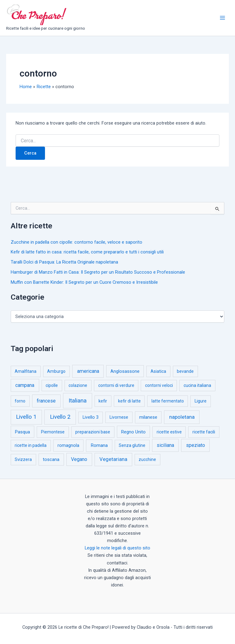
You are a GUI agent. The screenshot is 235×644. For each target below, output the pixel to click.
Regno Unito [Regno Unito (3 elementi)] (133, 432)
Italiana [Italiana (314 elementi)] (78, 401)
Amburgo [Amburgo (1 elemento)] (56, 371)
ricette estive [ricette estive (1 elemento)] (169, 432)
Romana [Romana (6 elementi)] (99, 445)
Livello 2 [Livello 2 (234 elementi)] (60, 417)
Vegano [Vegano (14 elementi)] (79, 459)
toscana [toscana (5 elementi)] (51, 459)
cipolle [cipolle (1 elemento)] (52, 385)
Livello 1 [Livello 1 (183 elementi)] (26, 417)
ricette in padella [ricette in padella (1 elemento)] (31, 445)
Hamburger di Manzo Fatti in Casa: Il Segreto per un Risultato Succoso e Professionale (98, 272)
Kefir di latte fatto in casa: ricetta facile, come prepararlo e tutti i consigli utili (87, 252)
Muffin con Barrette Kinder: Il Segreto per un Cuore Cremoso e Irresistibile (84, 282)
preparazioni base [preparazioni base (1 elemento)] (93, 432)
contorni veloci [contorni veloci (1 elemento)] (159, 385)
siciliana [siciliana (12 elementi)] (165, 445)
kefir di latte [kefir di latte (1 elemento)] (129, 401)
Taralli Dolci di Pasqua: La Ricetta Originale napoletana (64, 262)
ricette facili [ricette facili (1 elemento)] (204, 432)
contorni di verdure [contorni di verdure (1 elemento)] (116, 385)
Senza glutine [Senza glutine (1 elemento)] (132, 445)
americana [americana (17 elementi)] (88, 371)
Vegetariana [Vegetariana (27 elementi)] (113, 459)
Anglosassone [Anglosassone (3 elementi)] (125, 371)
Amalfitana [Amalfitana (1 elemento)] (26, 371)
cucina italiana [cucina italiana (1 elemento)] (197, 385)
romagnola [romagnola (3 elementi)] (68, 445)
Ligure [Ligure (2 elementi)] (201, 401)
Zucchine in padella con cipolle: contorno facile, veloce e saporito (76, 242)
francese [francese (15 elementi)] (46, 401)
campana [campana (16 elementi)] (25, 385)
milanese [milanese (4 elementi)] (148, 417)
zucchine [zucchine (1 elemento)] (147, 459)
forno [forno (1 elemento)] (20, 401)
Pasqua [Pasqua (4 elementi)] (22, 432)
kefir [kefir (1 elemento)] (103, 401)
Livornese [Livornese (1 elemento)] (119, 417)
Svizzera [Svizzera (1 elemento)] (23, 459)
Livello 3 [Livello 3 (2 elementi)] (91, 417)
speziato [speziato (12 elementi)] (196, 445)
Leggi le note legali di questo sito (117, 548)
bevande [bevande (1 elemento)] (185, 371)
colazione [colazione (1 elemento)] (78, 385)
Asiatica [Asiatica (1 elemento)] (158, 371)
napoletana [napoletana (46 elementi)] (182, 417)
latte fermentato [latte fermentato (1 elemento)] (168, 401)
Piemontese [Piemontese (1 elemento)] (53, 432)
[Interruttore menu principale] (222, 18)
